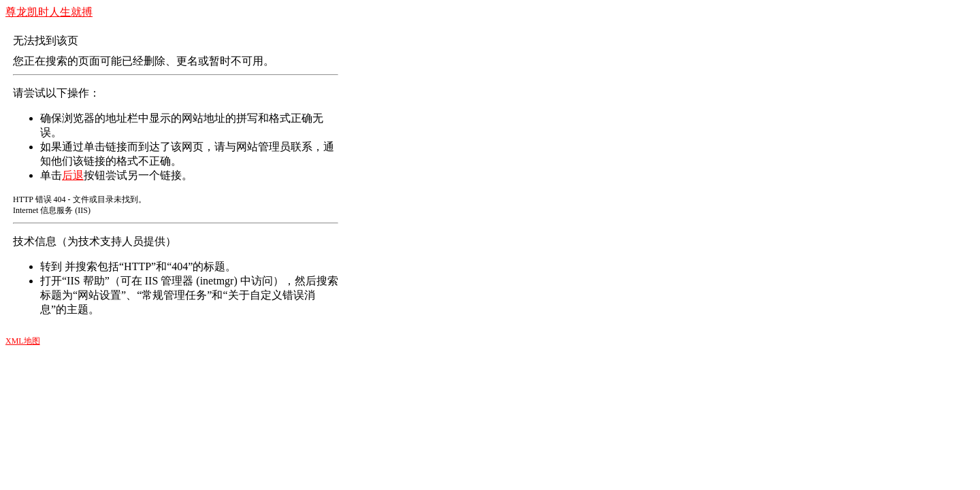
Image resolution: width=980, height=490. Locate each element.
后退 (73, 175)
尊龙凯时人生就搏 (49, 12)
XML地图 (23, 341)
